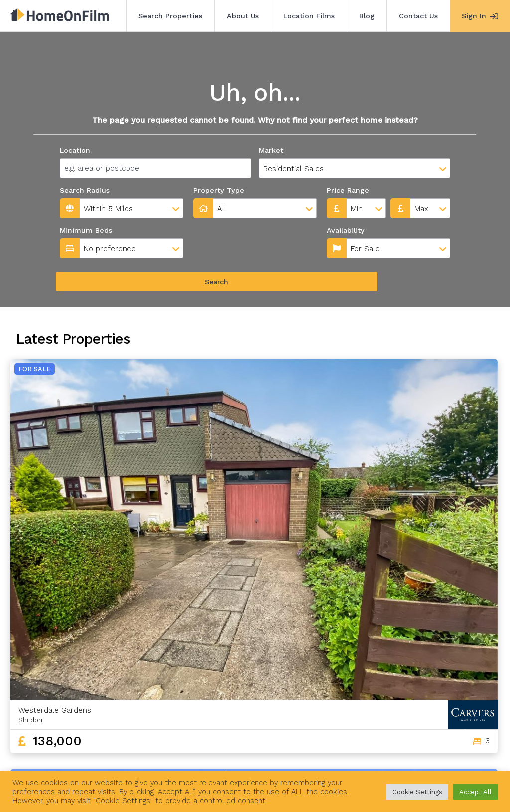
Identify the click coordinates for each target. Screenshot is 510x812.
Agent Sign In (301, 756)
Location (75, 150)
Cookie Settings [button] (417, 792)
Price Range (348, 190)
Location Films (309, 16)
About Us (243, 16)
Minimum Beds (86, 230)
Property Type (219, 190)
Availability (214, 230)
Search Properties (170, 16)
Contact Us (418, 16)
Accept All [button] (475, 792)
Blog (367, 16)
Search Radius (85, 190)
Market (271, 150)
